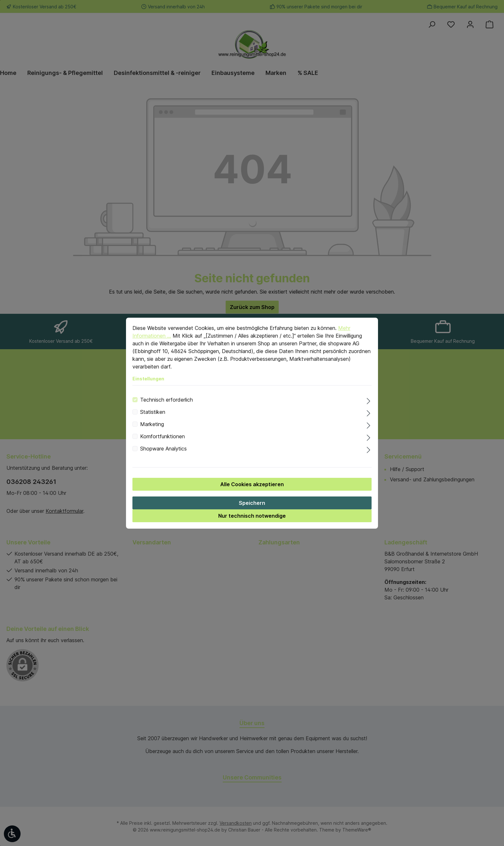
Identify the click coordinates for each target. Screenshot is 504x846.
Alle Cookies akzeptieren (252, 493)
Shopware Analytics (163, 457)
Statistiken (153, 420)
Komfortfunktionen (162, 445)
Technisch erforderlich (166, 408)
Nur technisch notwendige (252, 524)
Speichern (252, 511)
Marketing (152, 432)
